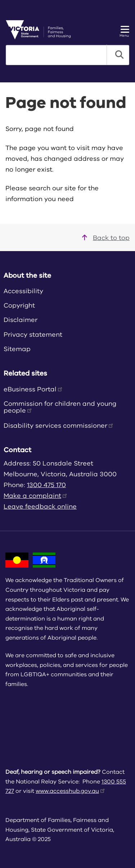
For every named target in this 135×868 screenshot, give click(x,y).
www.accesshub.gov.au (71, 791)
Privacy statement (33, 335)
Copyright (19, 305)
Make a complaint (36, 496)
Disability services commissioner (59, 426)
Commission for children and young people (60, 407)
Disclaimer (21, 320)
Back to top (106, 238)
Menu (124, 32)
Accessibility (23, 291)
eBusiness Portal (33, 389)
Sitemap (17, 349)
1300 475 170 (46, 485)
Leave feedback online (40, 506)
